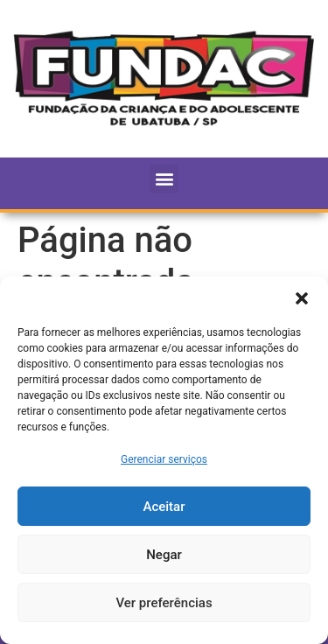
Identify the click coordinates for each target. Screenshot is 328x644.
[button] (302, 298)
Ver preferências (164, 603)
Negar (164, 555)
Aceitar (164, 507)
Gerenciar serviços (164, 459)
